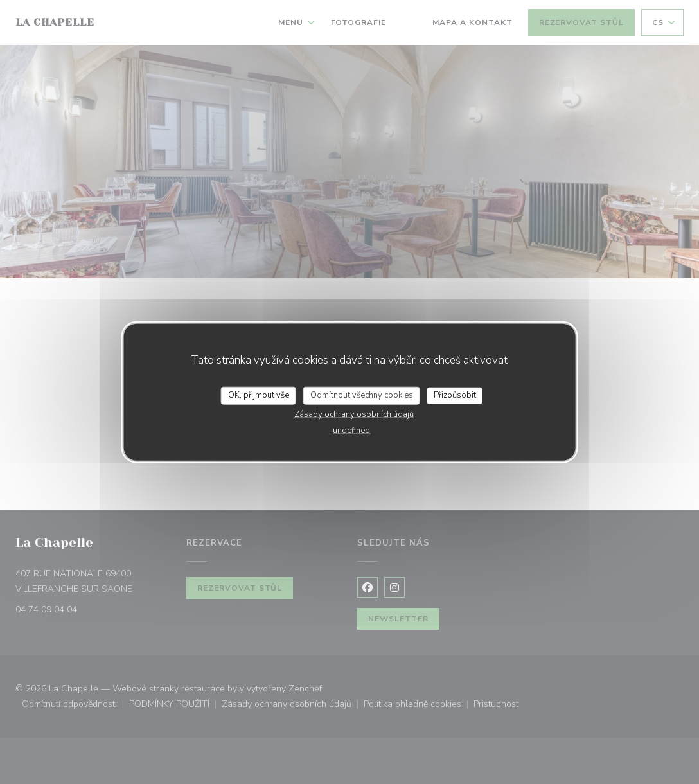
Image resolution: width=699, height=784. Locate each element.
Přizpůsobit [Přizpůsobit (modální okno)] (455, 395)
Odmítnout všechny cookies (362, 395)
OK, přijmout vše (259, 395)
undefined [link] (351, 430)
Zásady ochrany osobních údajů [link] (354, 414)
